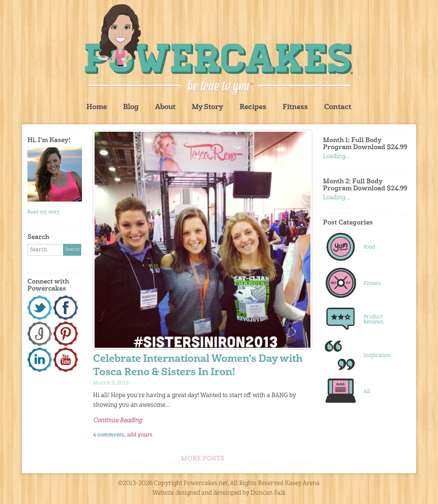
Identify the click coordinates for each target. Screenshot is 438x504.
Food (369, 247)
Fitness (295, 107)
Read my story (44, 212)
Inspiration (377, 356)
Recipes (253, 107)
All (367, 392)
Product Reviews (373, 320)
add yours (140, 435)
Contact (338, 107)
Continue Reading (118, 421)
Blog (131, 107)
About (165, 107)
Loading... (336, 157)
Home (97, 107)
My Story (208, 107)
